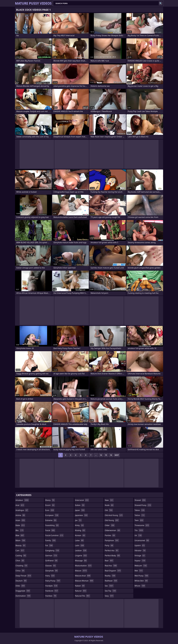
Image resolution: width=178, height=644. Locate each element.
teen (139, 520)
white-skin (141, 581)
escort (50, 505)
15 (106, 455)
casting (21, 556)
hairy (50, 576)
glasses (51, 566)
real (109, 561)
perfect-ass (112, 551)
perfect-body (112, 556)
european (52, 515)
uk (138, 535)
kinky (80, 525)
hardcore (52, 591)
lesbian (81, 551)
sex (109, 586)
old (109, 510)
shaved (140, 500)
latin (80, 545)
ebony (50, 500)
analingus (22, 510)
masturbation (83, 566)
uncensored (142, 540)
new (109, 500)
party (109, 545)
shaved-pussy (143, 505)
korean (80, 535)
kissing (80, 530)
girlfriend (52, 561)
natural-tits (83, 596)
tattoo (140, 515)
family (51, 540)
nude (109, 505)
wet (139, 571)
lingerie (81, 556)
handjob (52, 586)
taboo (140, 510)
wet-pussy (142, 576)
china (20, 571)
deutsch (21, 581)
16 (111, 455)
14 (101, 455)
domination (23, 596)
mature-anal (83, 576)
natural (81, 591)
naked (80, 586)
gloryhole (52, 571)
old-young (112, 520)
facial (50, 530)
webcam (141, 566)
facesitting (52, 525)
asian (21, 520)
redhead (111, 581)
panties (110, 535)
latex (80, 540)
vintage (140, 556)
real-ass (111, 566)
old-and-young (114, 515)
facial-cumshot (54, 535)
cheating (22, 566)
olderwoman (113, 530)
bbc (20, 530)
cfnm (20, 561)
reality (110, 576)
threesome (142, 525)
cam (20, 551)
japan (80, 510)
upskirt (140, 545)
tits (139, 530)
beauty (21, 545)
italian (80, 505)
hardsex (51, 596)
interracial (82, 500)
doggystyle (23, 591)
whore (140, 586)
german (51, 556)
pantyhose (112, 540)
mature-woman (84, 581)
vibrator (140, 551)
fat (49, 545)
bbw (20, 535)
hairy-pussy (53, 581)
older (110, 525)
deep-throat (23, 576)
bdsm (21, 540)
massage (81, 561)
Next (117, 455)
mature (81, 571)
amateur (22, 500)
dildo (20, 586)
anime (21, 515)
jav (78, 520)
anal (20, 505)
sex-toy (110, 591)
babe (20, 525)
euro (50, 510)
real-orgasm (113, 571)
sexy (109, 596)
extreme (51, 520)
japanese (81, 515)
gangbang (52, 551)
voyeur (140, 561)
